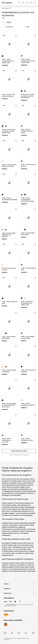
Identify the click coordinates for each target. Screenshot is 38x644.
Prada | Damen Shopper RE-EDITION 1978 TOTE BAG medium (9, 405)
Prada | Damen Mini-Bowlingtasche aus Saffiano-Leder (27, 303)
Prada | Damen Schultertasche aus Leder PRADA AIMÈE (28, 61)
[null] (9, 44)
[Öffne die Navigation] (34, 3)
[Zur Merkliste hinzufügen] (15, 36)
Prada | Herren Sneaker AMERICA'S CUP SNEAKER (9, 235)
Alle (3, 8)
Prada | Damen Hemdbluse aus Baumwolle (6, 440)
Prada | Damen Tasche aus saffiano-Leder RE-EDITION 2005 (28, 96)
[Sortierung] (11, 27)
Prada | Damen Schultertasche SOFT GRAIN (27, 131)
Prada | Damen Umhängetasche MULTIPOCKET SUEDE (27, 200)
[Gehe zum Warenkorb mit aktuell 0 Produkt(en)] (31, 3)
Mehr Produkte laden (19, 451)
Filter (28, 27)
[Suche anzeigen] (19, 3)
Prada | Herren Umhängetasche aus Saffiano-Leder (8, 61)
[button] (23, 3)
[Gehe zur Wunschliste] (27, 3)
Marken (7, 8)
